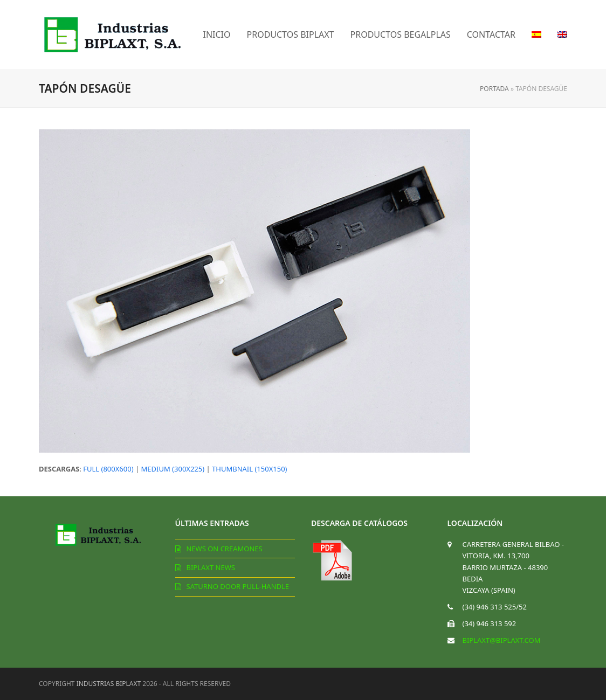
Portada (494, 89)
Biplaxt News (211, 567)
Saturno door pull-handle (238, 586)
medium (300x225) (173, 469)
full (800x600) (108, 469)
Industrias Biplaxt (109, 684)
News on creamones (225, 549)
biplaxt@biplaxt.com (502, 640)
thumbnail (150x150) (249, 469)
